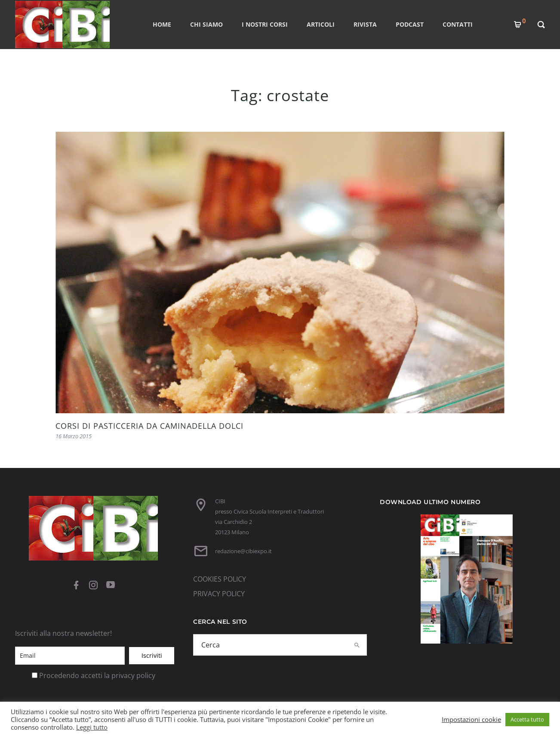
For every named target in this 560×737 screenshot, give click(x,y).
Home (162, 24)
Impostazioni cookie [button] (471, 719)
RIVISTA (365, 24)
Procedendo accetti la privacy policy (97, 675)
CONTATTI (458, 24)
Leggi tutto (92, 727)
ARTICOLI (321, 24)
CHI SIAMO (206, 24)
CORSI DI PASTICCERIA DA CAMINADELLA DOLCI (149, 426)
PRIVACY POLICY (219, 594)
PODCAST (410, 24)
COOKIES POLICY (220, 579)
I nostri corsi (265, 24)
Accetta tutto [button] (527, 719)
